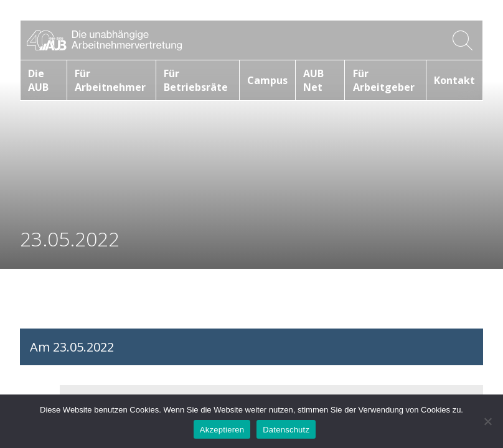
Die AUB (38, 80)
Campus (267, 80)
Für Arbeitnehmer (110, 80)
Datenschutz (286, 430)
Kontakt (454, 80)
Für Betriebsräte (196, 80)
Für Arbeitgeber (384, 80)
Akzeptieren (222, 430)
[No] (487, 421)
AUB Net (313, 80)
